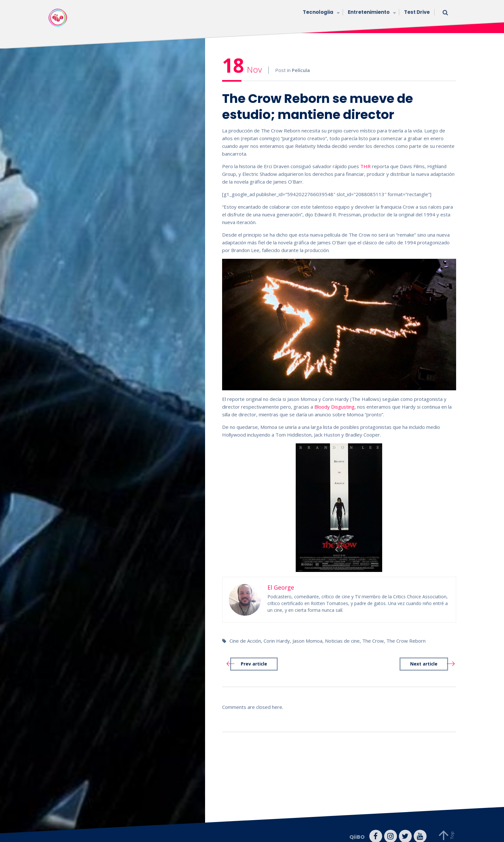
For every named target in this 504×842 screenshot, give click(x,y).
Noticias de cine (342, 632)
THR (365, 157)
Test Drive (417, 12)
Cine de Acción (245, 632)
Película (301, 61)
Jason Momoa (307, 632)
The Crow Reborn (406, 632)
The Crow (373, 632)
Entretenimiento (371, 13)
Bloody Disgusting (334, 398)
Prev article (254, 655)
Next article (424, 655)
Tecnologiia (320, 13)
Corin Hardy (277, 632)
